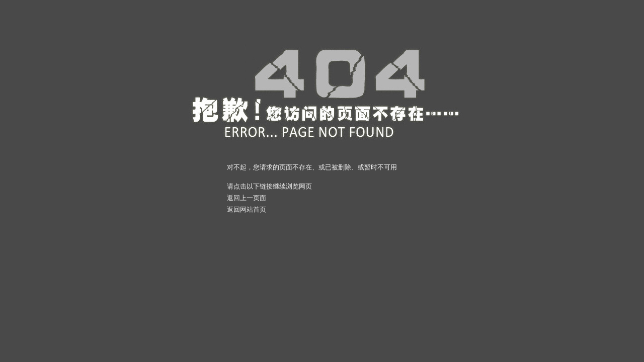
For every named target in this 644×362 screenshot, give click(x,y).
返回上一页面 (247, 198)
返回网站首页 (247, 209)
